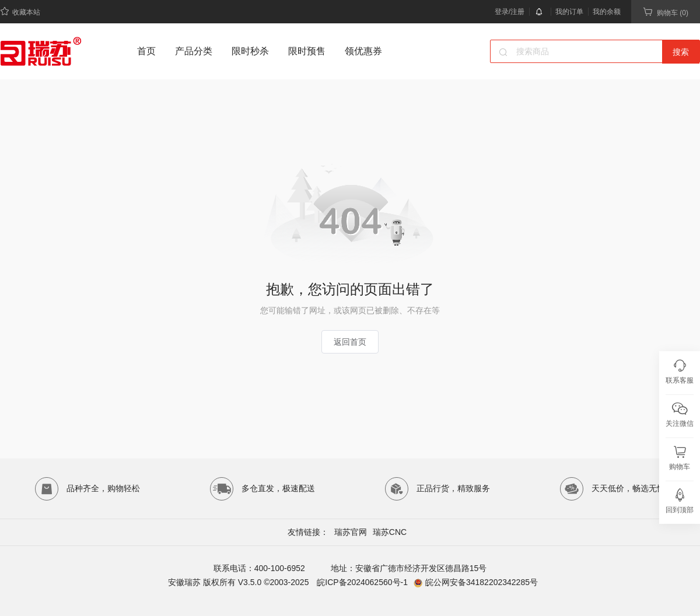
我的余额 (607, 12)
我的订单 (569, 12)
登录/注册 (510, 12)
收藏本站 (20, 11)
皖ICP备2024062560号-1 (361, 582)
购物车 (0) (666, 12)
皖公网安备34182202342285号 (482, 582)
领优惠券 (363, 51)
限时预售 (307, 51)
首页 (146, 51)
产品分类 (194, 51)
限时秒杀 (250, 51)
